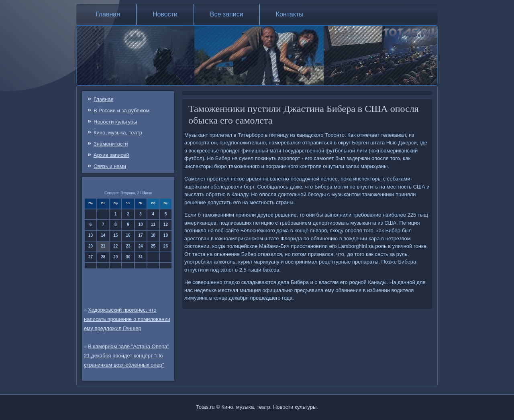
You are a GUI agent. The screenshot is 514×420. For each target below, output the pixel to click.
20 (91, 246)
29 (115, 257)
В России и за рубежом (121, 111)
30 (128, 257)
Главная (108, 14)
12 (166, 224)
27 (91, 257)
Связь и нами (110, 166)
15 (115, 235)
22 (115, 246)
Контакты (290, 14)
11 (153, 224)
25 (153, 246)
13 (91, 235)
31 (141, 257)
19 (166, 235)
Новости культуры (115, 122)
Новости (165, 14)
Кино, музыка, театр (118, 133)
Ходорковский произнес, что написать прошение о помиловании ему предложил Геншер (127, 319)
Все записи (227, 14)
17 (141, 235)
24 (141, 246)
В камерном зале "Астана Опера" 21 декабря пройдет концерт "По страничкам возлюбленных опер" (126, 356)
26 (166, 246)
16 (128, 235)
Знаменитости (111, 144)
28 (103, 257)
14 (103, 235)
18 (153, 235)
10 (141, 224)
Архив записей (111, 155)
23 (128, 246)
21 (103, 246)
